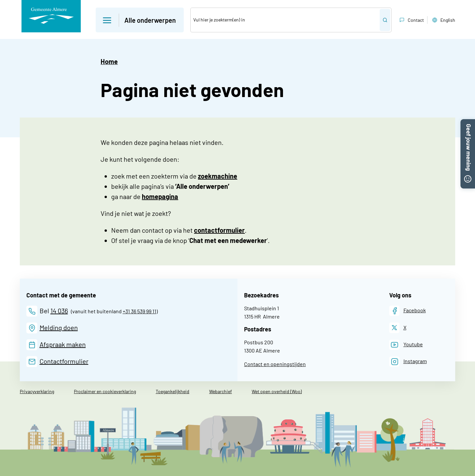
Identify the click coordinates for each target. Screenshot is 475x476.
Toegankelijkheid (173, 391)
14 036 (59, 311)
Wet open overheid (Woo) (277, 391)
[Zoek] (285, 20)
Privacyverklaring (37, 391)
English (443, 20)
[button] (468, 123)
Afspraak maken (63, 344)
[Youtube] (406, 345)
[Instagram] (408, 362)
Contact (411, 20)
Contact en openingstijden (275, 364)
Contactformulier (64, 361)
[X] (398, 328)
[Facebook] (408, 311)
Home (109, 61)
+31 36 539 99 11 (140, 311)
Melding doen (59, 327)
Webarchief (221, 391)
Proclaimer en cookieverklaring (105, 391)
